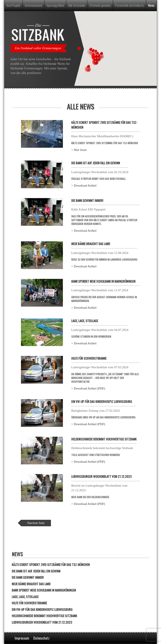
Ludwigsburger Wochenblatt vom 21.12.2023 (101, 476)
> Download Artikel (84, 185)
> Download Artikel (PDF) (88, 388)
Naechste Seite (36, 523)
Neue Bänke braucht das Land (91, 244)
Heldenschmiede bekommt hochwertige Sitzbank (104, 439)
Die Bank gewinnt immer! (87, 200)
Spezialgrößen (55, 5)
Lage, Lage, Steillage (85, 321)
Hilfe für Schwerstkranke (89, 358)
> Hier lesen (79, 150)
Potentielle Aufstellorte (129, 5)
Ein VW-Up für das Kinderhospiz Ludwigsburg (102, 401)
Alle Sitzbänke (77, 5)
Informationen (33, 5)
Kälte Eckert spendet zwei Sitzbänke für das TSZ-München (51, 564)
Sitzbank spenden (100, 5)
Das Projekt (13, 5)
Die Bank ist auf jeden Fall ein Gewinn (96, 163)
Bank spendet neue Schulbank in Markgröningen (103, 281)
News (151, 5)
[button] (88, 68)
